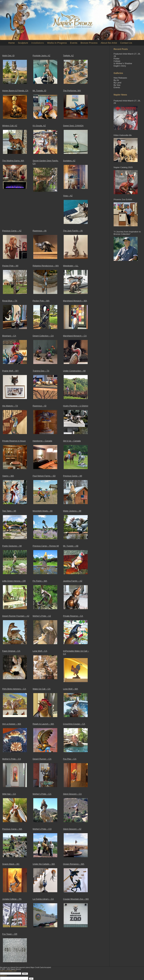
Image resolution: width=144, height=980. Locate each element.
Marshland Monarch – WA (75, 301)
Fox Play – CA (70, 759)
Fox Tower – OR (10, 934)
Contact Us (126, 43)
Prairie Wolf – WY (10, 371)
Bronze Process (89, 43)
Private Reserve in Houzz (14, 441)
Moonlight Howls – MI (43, 511)
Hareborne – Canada (42, 441)
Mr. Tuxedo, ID (39, 91)
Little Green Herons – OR (14, 581)
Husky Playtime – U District (76, 406)
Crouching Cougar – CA (74, 724)
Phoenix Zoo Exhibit (123, 200)
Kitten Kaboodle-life (123, 135)
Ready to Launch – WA (43, 724)
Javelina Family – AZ (73, 581)
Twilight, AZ (68, 56)
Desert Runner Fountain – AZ (16, 616)
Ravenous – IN (40, 231)
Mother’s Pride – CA (12, 759)
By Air (116, 80)
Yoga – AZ (68, 196)
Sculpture (23, 43)
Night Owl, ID (8, 56)
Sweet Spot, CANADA (73, 126)
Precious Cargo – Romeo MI (46, 546)
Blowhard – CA (9, 336)
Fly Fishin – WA (40, 581)
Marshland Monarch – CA (75, 336)
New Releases (120, 78)
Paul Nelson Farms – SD (44, 476)
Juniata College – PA (12, 899)
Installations (38, 43)
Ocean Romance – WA (74, 864)
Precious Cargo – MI (73, 476)
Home (12, 43)
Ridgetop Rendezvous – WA (46, 266)
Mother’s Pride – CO (42, 829)
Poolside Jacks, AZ (41, 56)
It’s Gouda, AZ (39, 126)
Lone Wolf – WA (70, 689)
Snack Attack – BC (11, 864)
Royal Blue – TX (10, 301)
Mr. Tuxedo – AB (71, 546)
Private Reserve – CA (73, 616)
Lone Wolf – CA (40, 651)
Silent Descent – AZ (72, 829)
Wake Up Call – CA (42, 689)
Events (74, 43)
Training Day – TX (41, 371)
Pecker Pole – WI (10, 266)
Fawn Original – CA (11, 651)
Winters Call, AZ (10, 126)
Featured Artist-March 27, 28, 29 (127, 102)
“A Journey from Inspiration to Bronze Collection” (127, 233)
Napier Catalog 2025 (123, 167)
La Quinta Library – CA (43, 899)
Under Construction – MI (74, 371)
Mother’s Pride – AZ (42, 616)
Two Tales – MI (9, 511)
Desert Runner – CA (42, 759)
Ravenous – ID (40, 406)
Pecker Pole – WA (41, 301)
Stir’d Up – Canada (72, 441)
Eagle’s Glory (120, 66)
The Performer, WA (72, 91)
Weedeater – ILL (71, 266)
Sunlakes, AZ (69, 161)
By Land (117, 83)
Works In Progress (57, 43)
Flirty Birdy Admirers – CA (14, 689)
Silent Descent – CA (72, 794)
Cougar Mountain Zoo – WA (76, 899)
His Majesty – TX (10, 406)
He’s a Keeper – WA (12, 724)
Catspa (117, 61)
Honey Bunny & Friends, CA (15, 91)
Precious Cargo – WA (12, 829)
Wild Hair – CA (9, 794)
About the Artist (109, 43)
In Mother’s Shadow (123, 63)
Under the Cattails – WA (44, 864)
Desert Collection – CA (43, 336)
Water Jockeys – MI (72, 511)
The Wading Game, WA (13, 161)
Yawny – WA (8, 476)
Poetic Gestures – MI (12, 546)
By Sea (117, 85)
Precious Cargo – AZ (12, 231)
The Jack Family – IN (73, 231)
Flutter (117, 59)
